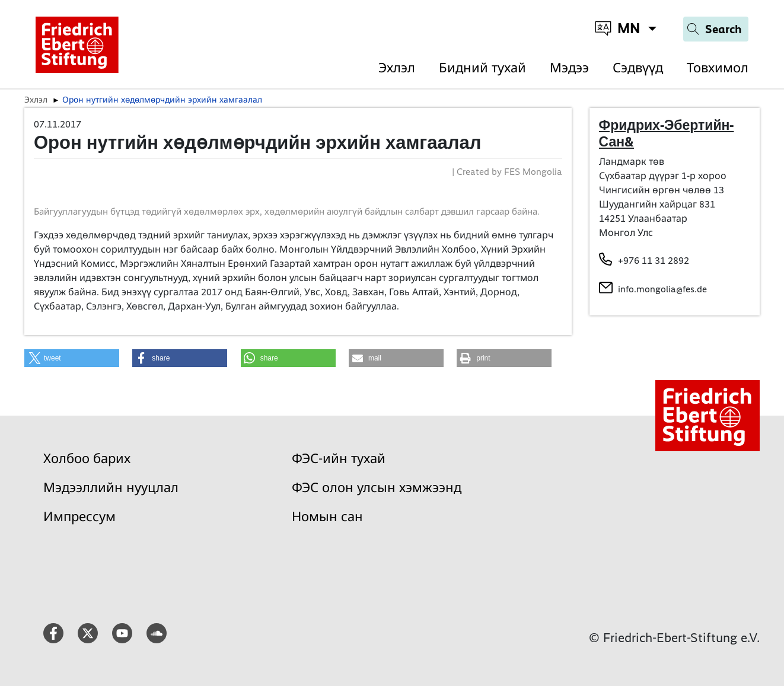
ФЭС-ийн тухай (339, 459)
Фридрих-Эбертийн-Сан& (667, 133)
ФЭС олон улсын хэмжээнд (377, 488)
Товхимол (718, 68)
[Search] (716, 29)
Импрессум (79, 517)
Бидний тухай (482, 68)
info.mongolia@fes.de (662, 289)
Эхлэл (397, 68)
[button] (72, 358)
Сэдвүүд (638, 68)
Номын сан (327, 517)
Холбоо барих (87, 459)
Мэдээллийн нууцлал (111, 488)
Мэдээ (569, 68)
